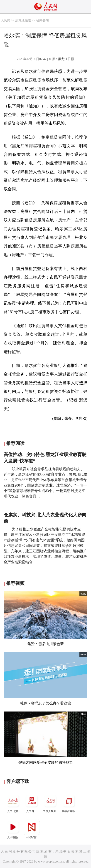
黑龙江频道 (23, 20)
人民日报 (13, 803)
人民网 (5, 20)
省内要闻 (42, 20)
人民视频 (13, 829)
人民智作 (32, 829)
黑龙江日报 (66, 59)
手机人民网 (50, 803)
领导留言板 (69, 803)
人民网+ (32, 803)
